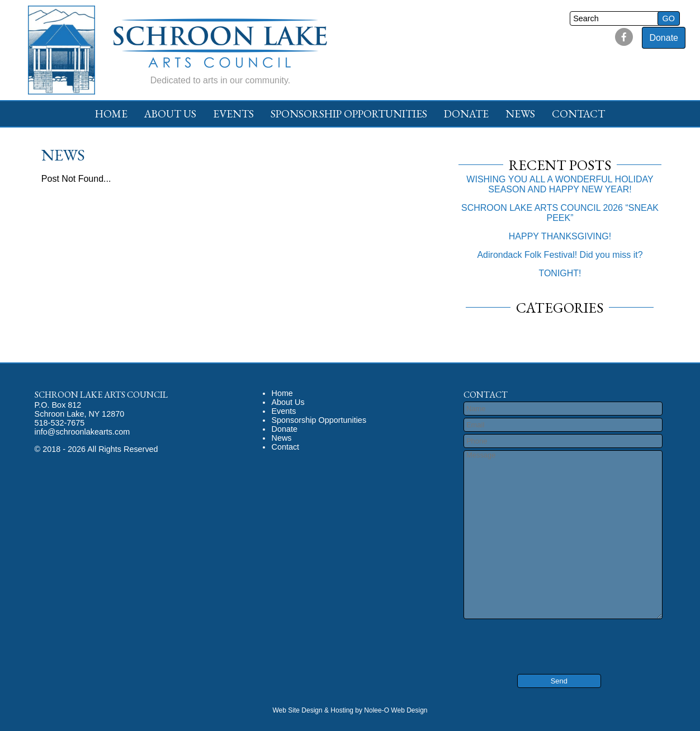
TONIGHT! (560, 273)
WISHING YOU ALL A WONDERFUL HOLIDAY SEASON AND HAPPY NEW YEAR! (560, 184)
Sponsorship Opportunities (349, 114)
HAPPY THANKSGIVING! (560, 236)
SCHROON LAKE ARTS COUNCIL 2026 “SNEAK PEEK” (560, 213)
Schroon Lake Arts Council (101, 395)
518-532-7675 (60, 423)
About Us (170, 114)
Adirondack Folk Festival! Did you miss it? (560, 255)
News (520, 114)
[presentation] (531, 639)
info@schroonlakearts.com (82, 432)
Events (233, 114)
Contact (578, 114)
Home (111, 114)
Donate (664, 38)
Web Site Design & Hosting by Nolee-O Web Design (350, 710)
